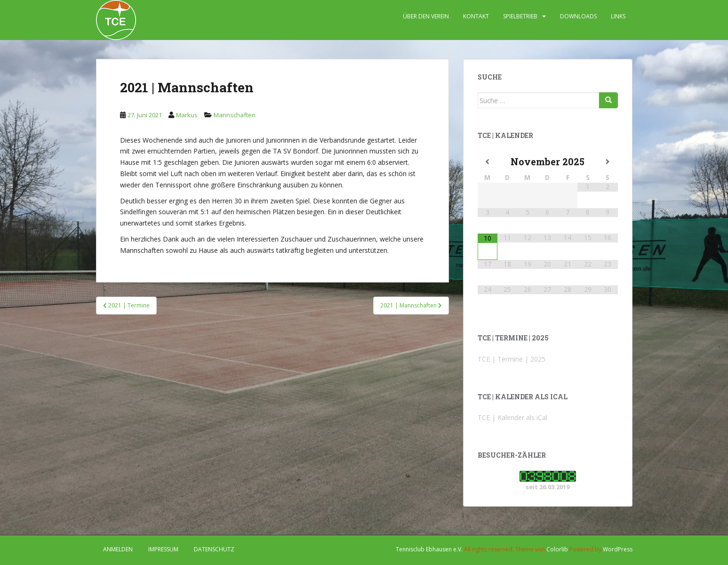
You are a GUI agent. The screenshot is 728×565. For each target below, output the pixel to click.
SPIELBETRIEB (520, 16)
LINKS (618, 16)
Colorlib (557, 549)
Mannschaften (235, 115)
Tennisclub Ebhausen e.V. (429, 549)
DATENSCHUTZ (214, 549)
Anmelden (118, 549)
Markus (187, 115)
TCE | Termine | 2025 (512, 359)
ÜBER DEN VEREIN (426, 16)
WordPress (618, 549)
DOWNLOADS (578, 16)
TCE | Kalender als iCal (512, 417)
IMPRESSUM (163, 549)
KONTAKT (476, 16)
